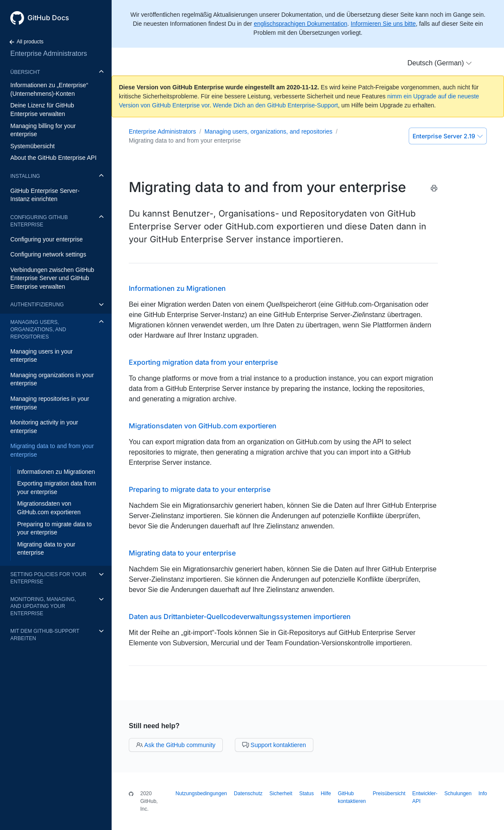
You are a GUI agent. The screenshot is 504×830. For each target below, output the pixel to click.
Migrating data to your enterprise (46, 549)
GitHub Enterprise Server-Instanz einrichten (45, 195)
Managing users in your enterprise (42, 356)
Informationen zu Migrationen (56, 472)
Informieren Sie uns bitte (383, 24)
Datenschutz (248, 793)
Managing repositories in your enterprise (50, 403)
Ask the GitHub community (176, 745)
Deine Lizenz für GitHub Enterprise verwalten (42, 110)
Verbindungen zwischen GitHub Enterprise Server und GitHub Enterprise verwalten (52, 278)
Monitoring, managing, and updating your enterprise (43, 607)
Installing (25, 176)
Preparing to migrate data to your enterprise (55, 528)
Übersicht (25, 72)
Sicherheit (281, 793)
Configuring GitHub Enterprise (39, 221)
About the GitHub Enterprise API (53, 158)
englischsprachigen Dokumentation (301, 24)
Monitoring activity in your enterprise (44, 427)
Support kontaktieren (274, 745)
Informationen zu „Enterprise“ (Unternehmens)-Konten (49, 89)
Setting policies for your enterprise (48, 578)
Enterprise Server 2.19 (448, 136)
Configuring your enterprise (47, 239)
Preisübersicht (389, 793)
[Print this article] (434, 190)
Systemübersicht (32, 146)
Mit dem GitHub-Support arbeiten (45, 635)
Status (307, 793)
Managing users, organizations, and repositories (38, 330)
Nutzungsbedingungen (201, 793)
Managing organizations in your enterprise (52, 379)
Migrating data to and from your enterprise (52, 450)
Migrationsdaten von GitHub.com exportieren (49, 508)
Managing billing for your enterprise (43, 130)
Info (483, 793)
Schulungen (458, 793)
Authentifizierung (37, 305)
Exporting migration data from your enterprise (57, 488)
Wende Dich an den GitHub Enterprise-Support (276, 105)
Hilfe (326, 793)
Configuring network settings (48, 254)
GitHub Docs (48, 18)
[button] (440, 63)
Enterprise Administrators (49, 53)
